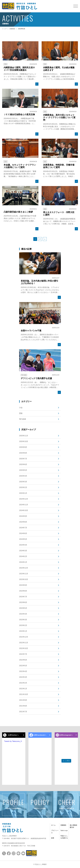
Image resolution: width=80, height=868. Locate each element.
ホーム (53, 824)
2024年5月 (23, 539)
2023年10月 (24, 579)
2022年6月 (23, 660)
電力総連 (22, 419)
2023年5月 (23, 608)
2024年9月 (23, 516)
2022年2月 (23, 683)
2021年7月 (23, 712)
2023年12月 (24, 568)
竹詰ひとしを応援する (63, 835)
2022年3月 (23, 677)
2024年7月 (23, 528)
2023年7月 (23, 597)
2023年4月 (23, 614)
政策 (53, 833)
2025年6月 (23, 464)
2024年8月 (23, 522)
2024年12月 (24, 499)
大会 (21, 408)
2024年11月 (24, 505)
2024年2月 (23, 556)
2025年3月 (23, 482)
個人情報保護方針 (73, 825)
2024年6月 (23, 533)
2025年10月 (24, 441)
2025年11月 (24, 436)
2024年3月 (23, 551)
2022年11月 (24, 643)
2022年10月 (24, 648)
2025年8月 (23, 453)
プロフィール (54, 828)
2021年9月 (23, 700)
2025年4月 (23, 476)
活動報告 (63, 824)
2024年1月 (23, 562)
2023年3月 (23, 620)
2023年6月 (23, 602)
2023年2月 (23, 625)
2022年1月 (23, 689)
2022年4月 (23, 671)
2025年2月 (23, 487)
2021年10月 (24, 694)
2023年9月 (23, 585)
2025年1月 (23, 493)
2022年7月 (23, 654)
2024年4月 (23, 545)
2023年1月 (23, 631)
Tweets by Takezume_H (13, 741)
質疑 (21, 413)
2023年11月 (24, 574)
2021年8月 (23, 706)
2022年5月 (23, 666)
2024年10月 (24, 510)
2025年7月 (23, 459)
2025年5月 (23, 470)
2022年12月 (24, 637)
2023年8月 (23, 591)
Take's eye (63, 828)
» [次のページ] (45, 239)
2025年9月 (23, 447)
